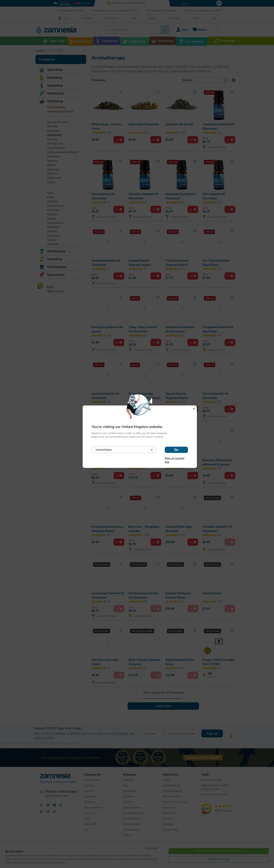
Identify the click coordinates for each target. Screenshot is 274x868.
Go (176, 450)
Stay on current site (175, 458)
